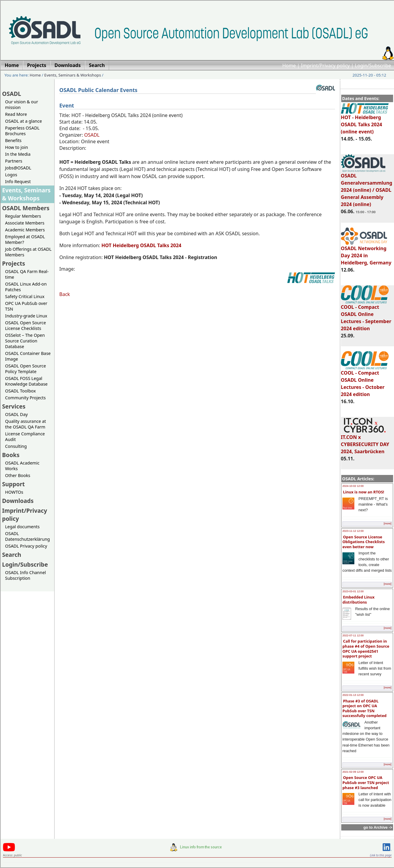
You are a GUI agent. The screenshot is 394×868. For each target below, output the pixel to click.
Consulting (16, 446)
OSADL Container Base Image (28, 356)
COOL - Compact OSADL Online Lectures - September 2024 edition (366, 315)
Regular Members (23, 216)
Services (14, 406)
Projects (14, 263)
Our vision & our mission (22, 105)
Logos (11, 175)
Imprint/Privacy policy (325, 66)
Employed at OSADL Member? (25, 239)
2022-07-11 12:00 (353, 635)
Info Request (18, 181)
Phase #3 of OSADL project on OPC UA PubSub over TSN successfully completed (364, 708)
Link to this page (381, 855)
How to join (17, 147)
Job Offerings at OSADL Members (28, 252)
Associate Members (25, 223)
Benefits (13, 140)
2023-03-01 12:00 (353, 591)
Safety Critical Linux (25, 296)
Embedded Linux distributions (359, 600)
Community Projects (25, 398)
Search (12, 555)
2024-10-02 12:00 (353, 486)
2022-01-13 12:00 (353, 695)
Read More (16, 114)
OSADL (12, 94)
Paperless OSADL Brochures (22, 131)
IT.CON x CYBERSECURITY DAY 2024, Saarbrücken (365, 442)
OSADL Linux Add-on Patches (26, 287)
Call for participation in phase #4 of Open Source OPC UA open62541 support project (366, 649)
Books (11, 455)
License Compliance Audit (25, 437)
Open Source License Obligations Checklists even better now (364, 542)
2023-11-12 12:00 (353, 531)
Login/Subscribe (373, 66)
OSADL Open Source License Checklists (25, 325)
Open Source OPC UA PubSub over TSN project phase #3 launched (366, 782)
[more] (387, 523)
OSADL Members (26, 208)
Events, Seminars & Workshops (73, 75)
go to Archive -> (378, 827)
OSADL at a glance (24, 121)
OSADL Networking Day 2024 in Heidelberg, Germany (366, 253)
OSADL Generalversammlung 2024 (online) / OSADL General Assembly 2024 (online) (367, 187)
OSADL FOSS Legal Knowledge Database (26, 381)
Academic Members (25, 230)
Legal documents (22, 527)
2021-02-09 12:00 (353, 772)
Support (13, 484)
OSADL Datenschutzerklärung (27, 536)
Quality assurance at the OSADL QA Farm (25, 424)
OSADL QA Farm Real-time (27, 274)
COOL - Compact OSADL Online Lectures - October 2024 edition (365, 381)
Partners (14, 161)
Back (65, 294)
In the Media (18, 154)
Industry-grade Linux (26, 316)
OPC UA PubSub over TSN (26, 306)
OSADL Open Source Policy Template (25, 369)
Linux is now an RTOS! (364, 492)
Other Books (18, 475)
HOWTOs (14, 492)
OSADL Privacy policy (26, 546)
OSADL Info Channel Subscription (25, 575)
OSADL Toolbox (20, 391)
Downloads (18, 501)
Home (289, 66)
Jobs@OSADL (18, 168)
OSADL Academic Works (22, 466)
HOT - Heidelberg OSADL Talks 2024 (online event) (365, 122)
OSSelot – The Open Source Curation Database (25, 341)
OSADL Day (16, 414)
